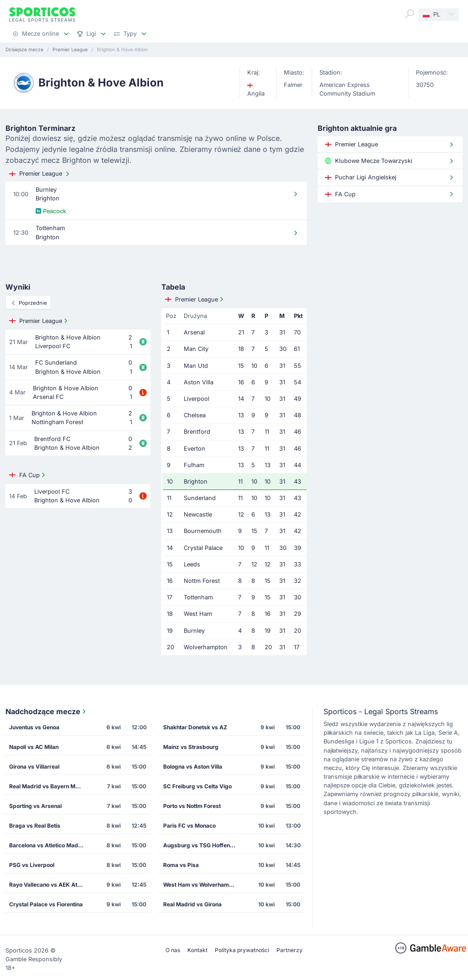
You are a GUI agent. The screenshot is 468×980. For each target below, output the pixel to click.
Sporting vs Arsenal (35, 806)
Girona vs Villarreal (34, 767)
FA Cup (28, 475)
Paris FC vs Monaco (189, 826)
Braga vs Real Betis (35, 826)
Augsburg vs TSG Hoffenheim (203, 845)
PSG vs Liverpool (32, 865)
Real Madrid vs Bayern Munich (49, 786)
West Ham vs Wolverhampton (202, 885)
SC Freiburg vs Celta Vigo (197, 786)
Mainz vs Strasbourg (191, 747)
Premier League (40, 174)
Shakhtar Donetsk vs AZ (195, 727)
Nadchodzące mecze (47, 711)
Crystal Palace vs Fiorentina (46, 904)
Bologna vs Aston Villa (193, 767)
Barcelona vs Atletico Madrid (47, 845)
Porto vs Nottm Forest (192, 806)
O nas (173, 950)
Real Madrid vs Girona (192, 904)
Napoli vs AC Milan (34, 747)
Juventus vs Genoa (34, 727)
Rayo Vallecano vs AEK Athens (49, 885)
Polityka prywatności (242, 950)
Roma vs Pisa (181, 865)
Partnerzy (290, 950)
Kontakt (197, 950)
